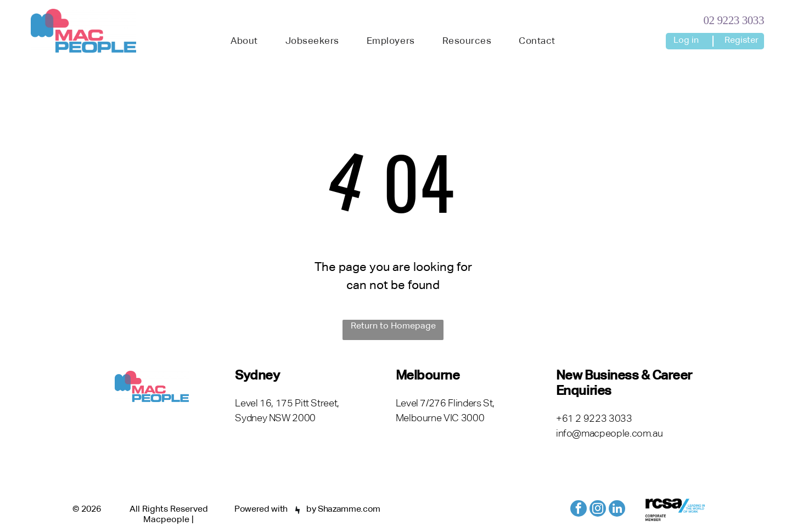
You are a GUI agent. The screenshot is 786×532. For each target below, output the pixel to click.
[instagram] (598, 510)
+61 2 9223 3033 (594, 419)
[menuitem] (244, 42)
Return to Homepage (393, 326)
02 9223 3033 (734, 20)
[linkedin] (617, 510)
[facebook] (579, 510)
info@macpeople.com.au (609, 434)
